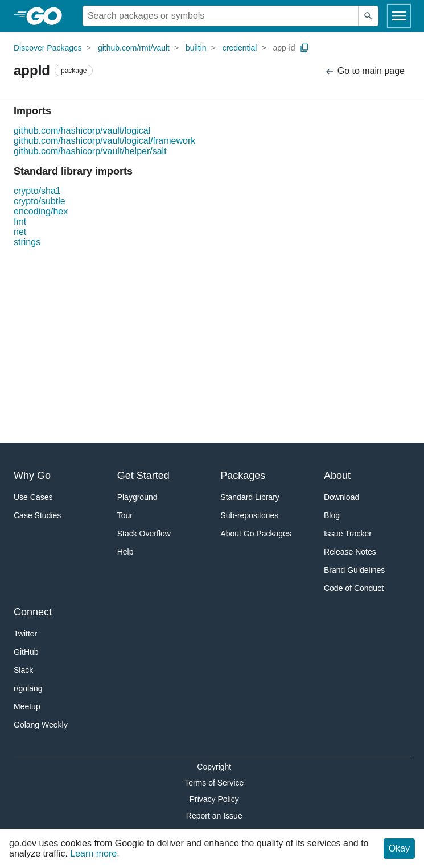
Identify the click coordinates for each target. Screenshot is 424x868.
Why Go (32, 476)
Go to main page (365, 71)
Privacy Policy (214, 799)
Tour (125, 515)
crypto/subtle (40, 201)
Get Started (143, 476)
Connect (33, 612)
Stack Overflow (144, 534)
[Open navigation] (399, 16)
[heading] (48, 16)
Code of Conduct (354, 588)
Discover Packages (48, 48)
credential (240, 48)
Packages (243, 476)
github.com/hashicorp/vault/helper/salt (90, 151)
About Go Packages (256, 534)
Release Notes (350, 552)
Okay (399, 848)
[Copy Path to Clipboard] (304, 48)
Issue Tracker (348, 534)
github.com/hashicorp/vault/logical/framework (104, 141)
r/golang (28, 688)
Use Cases (33, 497)
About (337, 476)
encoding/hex (41, 211)
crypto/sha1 (37, 191)
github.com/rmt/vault (134, 48)
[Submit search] (368, 16)
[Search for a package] (221, 16)
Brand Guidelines (354, 570)
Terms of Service (214, 783)
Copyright (214, 767)
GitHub (26, 652)
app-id (284, 48)
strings (27, 242)
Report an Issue (214, 816)
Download (341, 497)
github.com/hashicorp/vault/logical (82, 131)
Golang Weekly (41, 725)
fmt (20, 222)
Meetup (27, 706)
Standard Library (250, 497)
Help (125, 552)
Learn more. (94, 853)
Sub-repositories (249, 515)
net (20, 232)
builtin (196, 48)
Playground (137, 497)
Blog (332, 515)
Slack (23, 670)
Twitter (25, 634)
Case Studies (37, 515)
